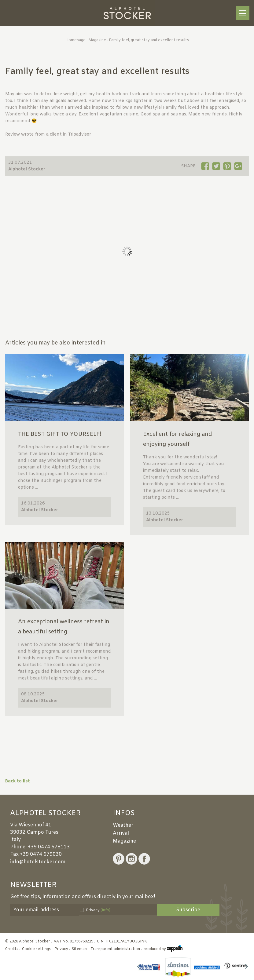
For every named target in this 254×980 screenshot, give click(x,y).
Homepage (75, 40)
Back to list (18, 781)
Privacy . (63, 949)
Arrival (121, 833)
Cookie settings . (38, 949)
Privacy (98, 910)
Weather (123, 825)
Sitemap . (81, 949)
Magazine (97, 40)
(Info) (105, 910)
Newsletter (33, 885)
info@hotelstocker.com (38, 862)
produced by (163, 949)
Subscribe (188, 910)
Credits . (13, 949)
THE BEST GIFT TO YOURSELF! (60, 434)
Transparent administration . (117, 949)
